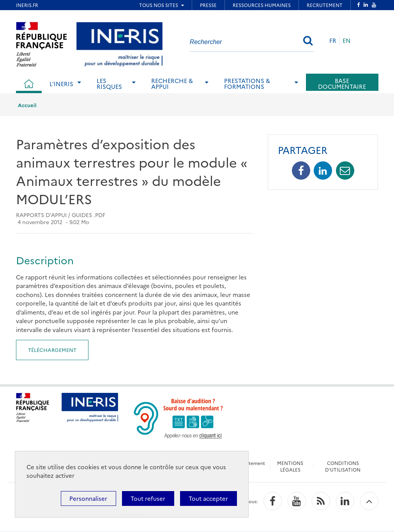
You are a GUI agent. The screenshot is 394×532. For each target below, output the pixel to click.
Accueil (27, 105)
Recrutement (250, 463)
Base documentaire (342, 83)
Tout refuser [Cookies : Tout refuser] (148, 498)
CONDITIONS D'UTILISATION (343, 466)
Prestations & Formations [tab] (247, 83)
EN (347, 40)
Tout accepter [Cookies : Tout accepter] (208, 498)
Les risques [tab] (109, 83)
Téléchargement (52, 350)
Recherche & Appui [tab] (172, 83)
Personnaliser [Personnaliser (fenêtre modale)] (88, 498)
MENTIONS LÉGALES (290, 466)
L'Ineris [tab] (61, 84)
